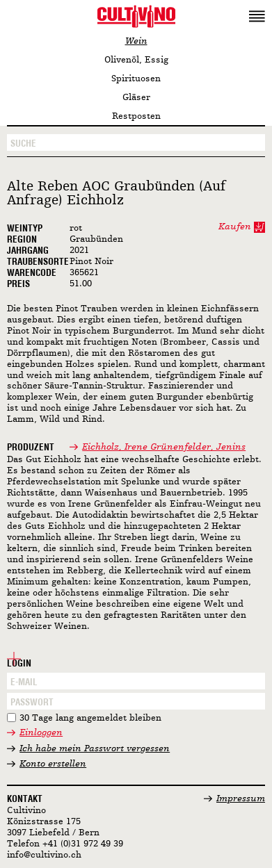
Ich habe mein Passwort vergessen (95, 749)
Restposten (136, 116)
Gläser (136, 98)
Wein (136, 41)
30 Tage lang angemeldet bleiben (90, 718)
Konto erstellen (53, 764)
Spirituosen (136, 79)
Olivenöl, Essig (136, 60)
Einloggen (41, 733)
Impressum (241, 799)
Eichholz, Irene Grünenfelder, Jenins (164, 447)
